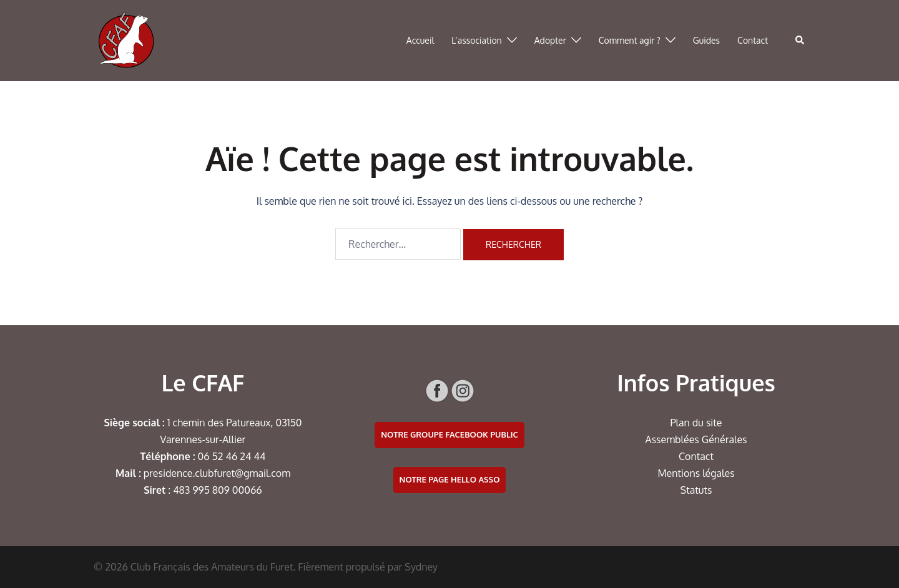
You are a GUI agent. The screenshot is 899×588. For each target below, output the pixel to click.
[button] (800, 41)
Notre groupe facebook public (449, 434)
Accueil (420, 40)
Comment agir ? (630, 40)
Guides (706, 40)
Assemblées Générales (696, 439)
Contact (753, 40)
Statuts (696, 490)
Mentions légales (696, 473)
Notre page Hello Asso (450, 479)
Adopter (550, 40)
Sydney (421, 567)
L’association (476, 40)
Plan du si (692, 423)
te (717, 423)
